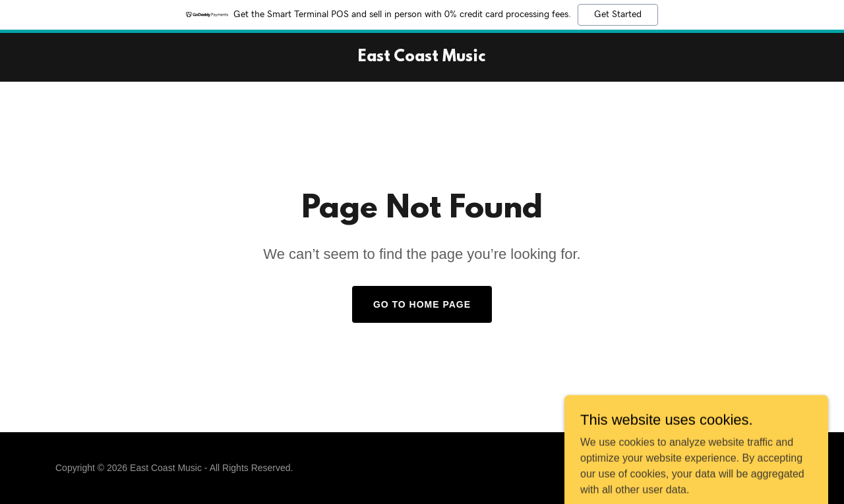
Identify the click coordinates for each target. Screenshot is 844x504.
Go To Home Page (422, 304)
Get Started (618, 14)
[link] (422, 58)
